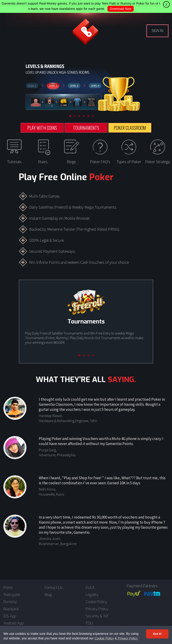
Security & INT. (97, 616)
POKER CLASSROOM (130, 128)
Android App (14, 623)
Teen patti (12, 595)
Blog (48, 595)
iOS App (10, 616)
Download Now (121, 9)
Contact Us (54, 588)
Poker (8, 588)
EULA (90, 588)
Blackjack (11, 609)
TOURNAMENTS (86, 128)
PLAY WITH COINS (42, 128)
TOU (89, 623)
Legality (92, 595)
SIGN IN (157, 31)
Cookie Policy (104, 638)
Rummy (10, 602)
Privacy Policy (127, 638)
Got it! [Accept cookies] (157, 634)
